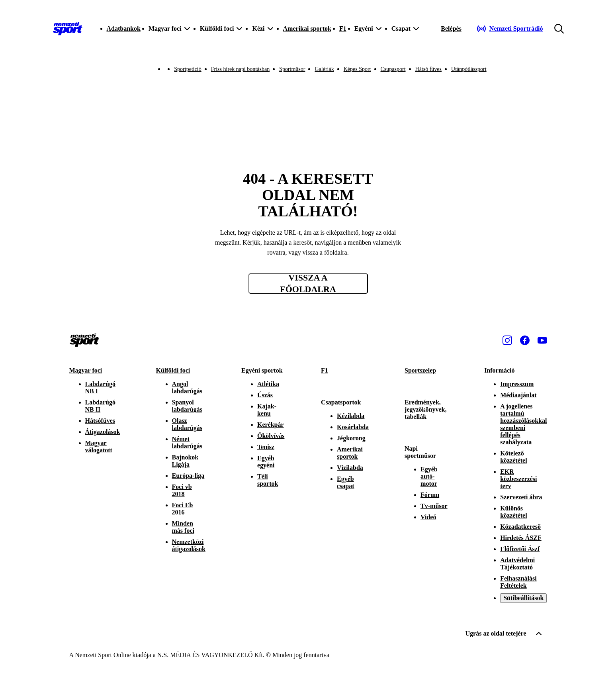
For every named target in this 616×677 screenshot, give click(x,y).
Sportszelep (420, 370)
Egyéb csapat (346, 482)
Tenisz (266, 447)
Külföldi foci (173, 370)
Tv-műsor (434, 506)
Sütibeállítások (523, 598)
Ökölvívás (271, 436)
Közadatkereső (520, 527)
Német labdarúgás (187, 443)
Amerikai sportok (307, 28)
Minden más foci (183, 527)
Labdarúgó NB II (100, 406)
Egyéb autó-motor (429, 476)
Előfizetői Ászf (520, 549)
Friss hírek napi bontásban (240, 69)
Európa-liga (188, 476)
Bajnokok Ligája (185, 461)
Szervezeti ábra (521, 497)
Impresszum (517, 384)
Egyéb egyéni (266, 462)
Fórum (430, 495)
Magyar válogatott (99, 446)
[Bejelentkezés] (451, 29)
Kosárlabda (353, 427)
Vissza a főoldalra (308, 284)
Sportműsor (292, 69)
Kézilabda (351, 416)
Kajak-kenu (267, 410)
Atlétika (268, 384)
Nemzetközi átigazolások (189, 545)
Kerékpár (271, 425)
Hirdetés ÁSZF (521, 538)
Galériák (324, 69)
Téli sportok (268, 480)
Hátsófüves (100, 421)
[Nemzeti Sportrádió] (510, 29)
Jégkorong (351, 438)
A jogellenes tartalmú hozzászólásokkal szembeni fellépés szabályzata (523, 424)
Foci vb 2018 (182, 490)
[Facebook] (525, 340)
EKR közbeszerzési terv (518, 479)
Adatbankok (124, 28)
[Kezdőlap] (68, 29)
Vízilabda (350, 468)
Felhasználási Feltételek (518, 582)
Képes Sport (357, 69)
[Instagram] (507, 340)
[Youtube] (542, 340)
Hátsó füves (429, 69)
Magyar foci (86, 370)
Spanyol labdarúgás (187, 406)
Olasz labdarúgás (187, 424)
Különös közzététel (514, 512)
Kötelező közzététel (514, 457)
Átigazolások (103, 432)
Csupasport (393, 69)
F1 (343, 28)
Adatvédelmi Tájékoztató (517, 564)
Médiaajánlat (518, 395)
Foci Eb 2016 (183, 509)
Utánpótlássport (469, 69)
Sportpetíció (188, 69)
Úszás (265, 395)
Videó (428, 517)
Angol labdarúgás (187, 388)
